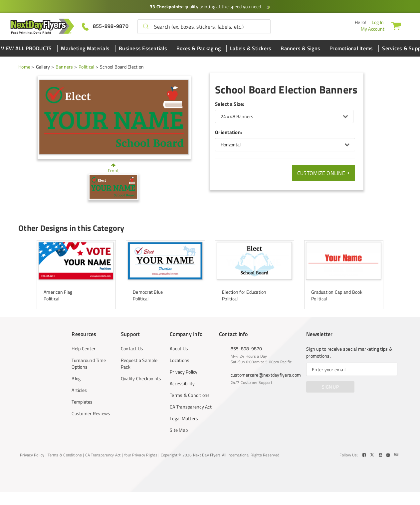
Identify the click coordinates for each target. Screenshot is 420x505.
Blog (76, 379)
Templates (82, 402)
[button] (146, 27)
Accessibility (182, 384)
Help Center (84, 349)
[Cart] (396, 26)
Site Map (179, 430)
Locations (180, 360)
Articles (79, 390)
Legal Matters (184, 419)
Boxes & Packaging (199, 48)
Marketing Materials (85, 48)
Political (86, 67)
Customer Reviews (91, 414)
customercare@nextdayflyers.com (266, 375)
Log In (378, 22)
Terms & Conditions (190, 395)
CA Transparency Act (191, 407)
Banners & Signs (300, 48)
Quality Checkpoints (141, 379)
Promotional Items (351, 48)
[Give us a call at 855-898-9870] (105, 26)
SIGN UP (330, 387)
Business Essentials (143, 48)
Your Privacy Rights (141, 455)
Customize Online (323, 173)
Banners (64, 67)
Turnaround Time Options (89, 364)
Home (24, 67)
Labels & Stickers (251, 48)
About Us (179, 349)
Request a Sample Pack (139, 364)
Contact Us (132, 349)
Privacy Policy (184, 372)
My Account (373, 29)
